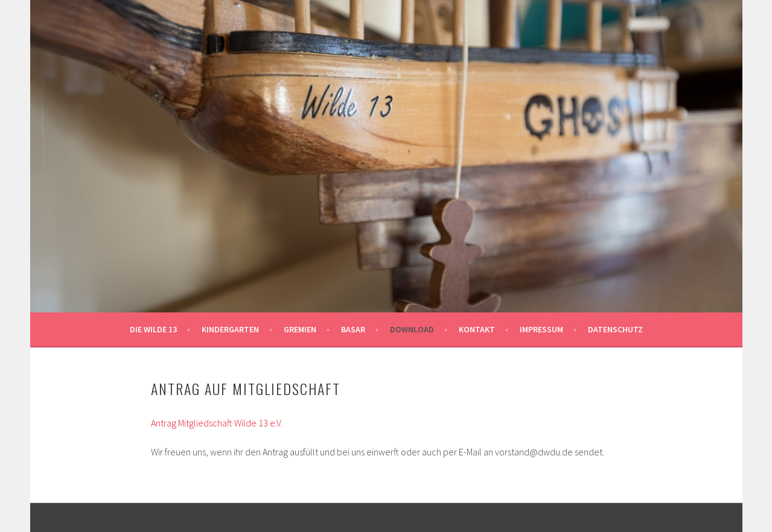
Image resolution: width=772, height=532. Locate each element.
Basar (353, 329)
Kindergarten (230, 329)
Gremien (300, 329)
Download (412, 329)
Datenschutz (615, 329)
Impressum (541, 329)
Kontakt (477, 329)
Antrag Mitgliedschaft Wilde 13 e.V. (217, 423)
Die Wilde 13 (153, 329)
